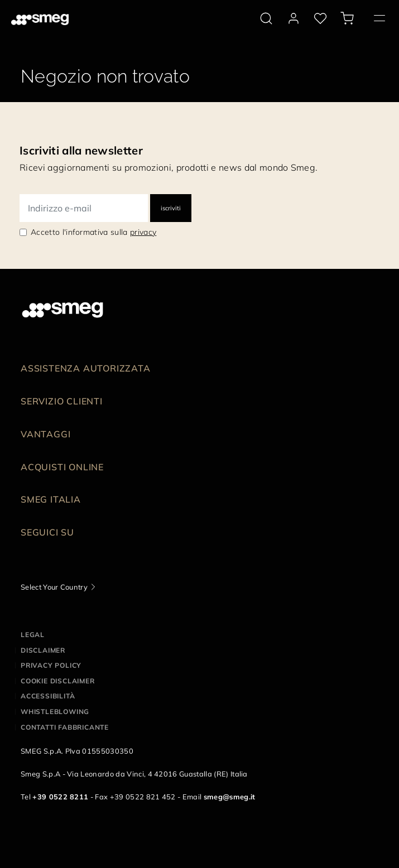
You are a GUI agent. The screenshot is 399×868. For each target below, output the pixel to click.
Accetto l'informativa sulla (93, 232)
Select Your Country (54, 587)
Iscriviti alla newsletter (81, 150)
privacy (143, 232)
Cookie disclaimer (58, 681)
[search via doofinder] (266, 18)
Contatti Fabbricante (65, 727)
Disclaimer (43, 650)
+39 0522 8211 (60, 797)
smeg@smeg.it (230, 797)
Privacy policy (51, 665)
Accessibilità (48, 696)
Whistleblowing (55, 712)
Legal (33, 635)
